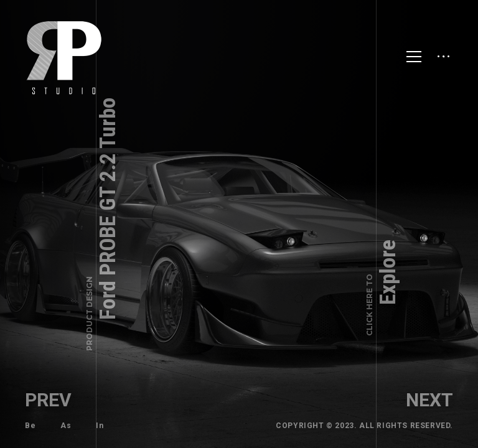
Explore (383, 288)
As (66, 426)
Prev (48, 400)
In (100, 426)
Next (429, 400)
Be (30, 426)
